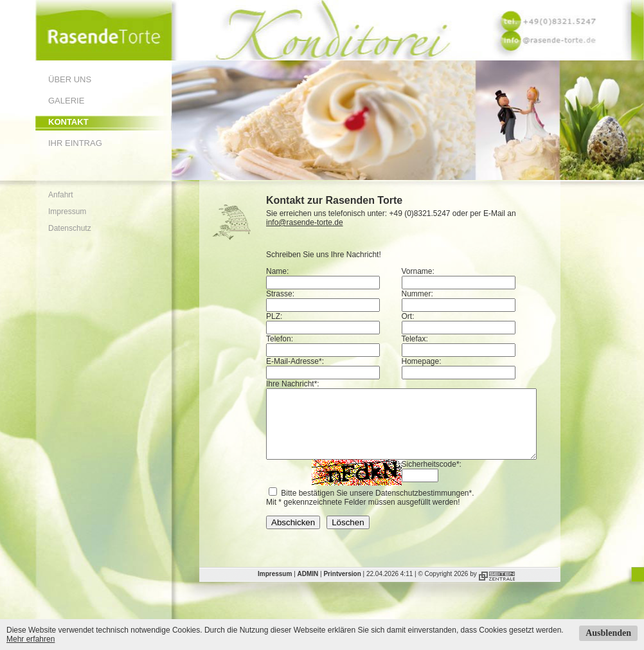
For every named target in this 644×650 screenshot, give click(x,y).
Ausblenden (608, 633)
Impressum (67, 212)
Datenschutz (70, 228)
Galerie (66, 101)
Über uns (70, 79)
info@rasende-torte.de (305, 222)
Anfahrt (61, 195)
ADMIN (308, 587)
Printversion (342, 587)
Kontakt (68, 122)
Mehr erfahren (31, 639)
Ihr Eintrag (75, 143)
